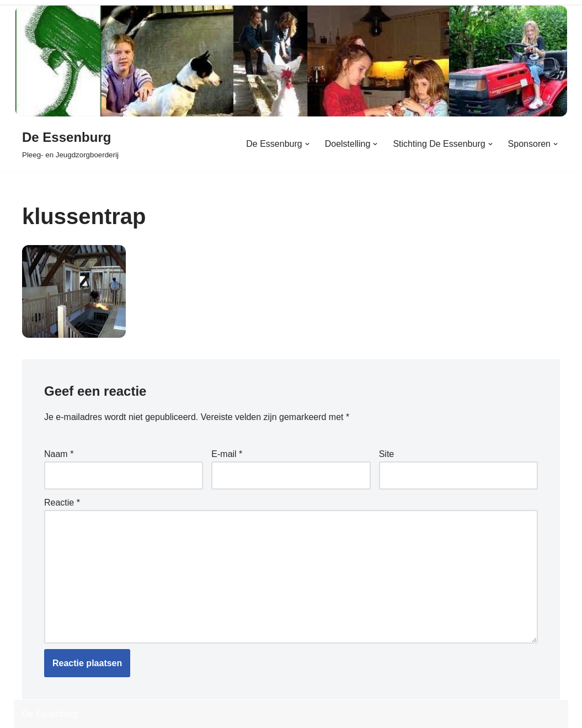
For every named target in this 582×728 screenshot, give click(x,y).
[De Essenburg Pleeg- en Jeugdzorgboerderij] (70, 144)
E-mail (227, 454)
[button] (307, 144)
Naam (59, 454)
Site (387, 454)
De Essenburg (50, 714)
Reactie (62, 503)
